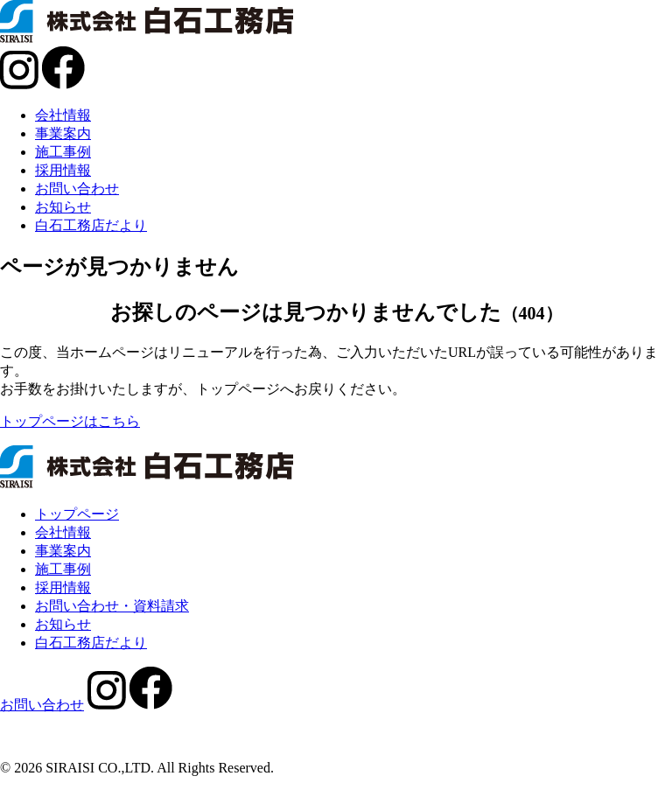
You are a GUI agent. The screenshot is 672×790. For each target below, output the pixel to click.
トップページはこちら (70, 421)
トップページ (77, 514)
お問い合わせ (77, 189)
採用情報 (63, 170)
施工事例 (63, 152)
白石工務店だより (91, 225)
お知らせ (63, 207)
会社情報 (63, 115)
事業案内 (63, 133)
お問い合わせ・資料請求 (112, 606)
